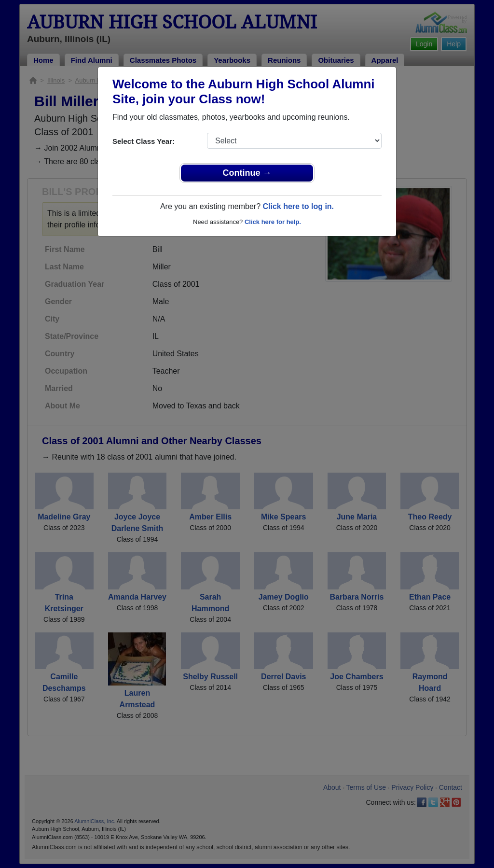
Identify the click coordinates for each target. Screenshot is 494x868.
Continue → (247, 173)
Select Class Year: (144, 141)
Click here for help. (273, 222)
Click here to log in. (298, 206)
